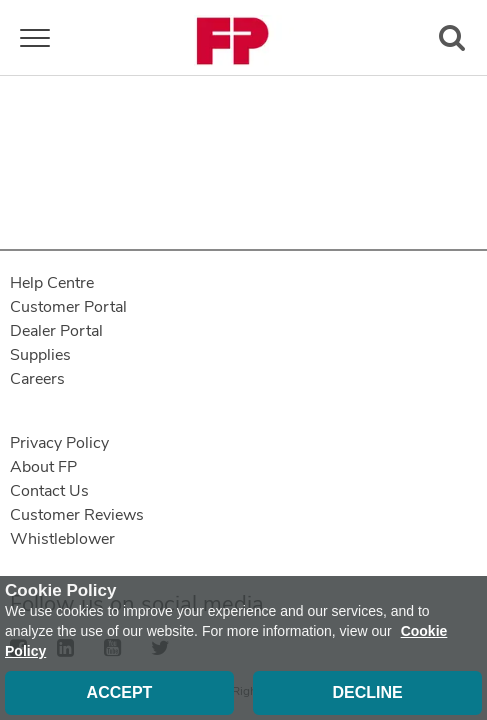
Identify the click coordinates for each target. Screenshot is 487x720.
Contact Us (49, 491)
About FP (43, 467)
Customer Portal (68, 307)
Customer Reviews (77, 515)
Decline (367, 692)
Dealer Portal (56, 331)
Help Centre (52, 283)
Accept (120, 692)
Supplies (40, 355)
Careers (37, 379)
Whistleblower (62, 539)
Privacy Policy (59, 443)
